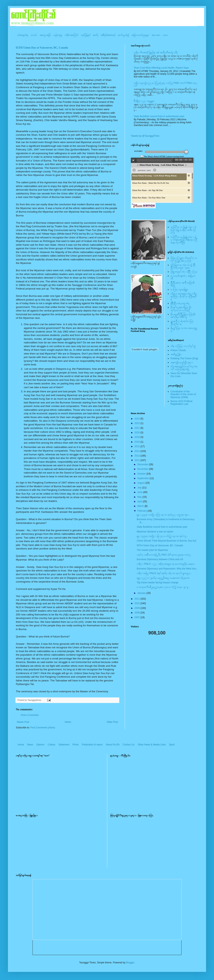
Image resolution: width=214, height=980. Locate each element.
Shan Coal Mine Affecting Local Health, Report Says (161, 68)
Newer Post (23, 722)
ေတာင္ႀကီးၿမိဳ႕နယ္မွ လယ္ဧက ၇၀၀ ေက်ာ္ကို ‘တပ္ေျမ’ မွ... (163, 587)
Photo (76, 745)
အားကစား (156, 35)
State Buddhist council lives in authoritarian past (159, 116)
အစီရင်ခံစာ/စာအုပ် (108, 35)
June (140, 492)
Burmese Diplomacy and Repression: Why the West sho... (167, 569)
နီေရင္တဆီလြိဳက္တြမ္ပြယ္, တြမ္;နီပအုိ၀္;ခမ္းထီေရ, (183, 316)
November (143, 469)
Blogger (130, 963)
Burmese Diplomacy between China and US (160, 559)
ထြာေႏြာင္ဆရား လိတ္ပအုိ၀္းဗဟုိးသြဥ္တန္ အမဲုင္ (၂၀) (184, 259)
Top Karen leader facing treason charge (158, 583)
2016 (138, 442)
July (140, 488)
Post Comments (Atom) (43, 728)
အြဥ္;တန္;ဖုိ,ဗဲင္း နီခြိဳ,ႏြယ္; (184, 272)
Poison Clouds (178, 350)
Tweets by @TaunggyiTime (145, 136)
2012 (138, 460)
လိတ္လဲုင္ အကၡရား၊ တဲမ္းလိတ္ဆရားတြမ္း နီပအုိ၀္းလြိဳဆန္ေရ (184, 297)
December (143, 464)
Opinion (40, 745)
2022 (138, 423)
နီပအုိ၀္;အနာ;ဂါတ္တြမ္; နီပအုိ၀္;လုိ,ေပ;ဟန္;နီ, (181, 309)
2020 (138, 433)
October (142, 474)
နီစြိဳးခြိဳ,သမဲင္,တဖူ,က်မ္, (180, 303)
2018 (138, 437)
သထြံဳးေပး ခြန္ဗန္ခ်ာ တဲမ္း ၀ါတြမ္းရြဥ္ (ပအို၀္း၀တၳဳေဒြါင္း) (183, 230)
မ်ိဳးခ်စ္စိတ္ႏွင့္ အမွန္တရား (144, 101)
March (141, 506)
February (142, 511)
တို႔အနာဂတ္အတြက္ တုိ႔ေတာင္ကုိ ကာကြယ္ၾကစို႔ (184, 368)
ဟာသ (165, 35)
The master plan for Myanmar (152, 550)
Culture (51, 745)
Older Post (112, 722)
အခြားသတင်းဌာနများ (140, 35)
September (143, 478)
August (141, 483)
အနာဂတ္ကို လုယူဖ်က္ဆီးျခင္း (182, 362)
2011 (138, 599)
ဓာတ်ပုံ (96, 35)
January (142, 593)
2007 (138, 617)
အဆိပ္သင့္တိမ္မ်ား (176, 354)
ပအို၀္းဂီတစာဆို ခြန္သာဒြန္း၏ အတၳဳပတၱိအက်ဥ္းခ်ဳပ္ (156, 53)
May (140, 497)
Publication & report (92, 745)
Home (68, 722)
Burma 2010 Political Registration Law (182, 403)
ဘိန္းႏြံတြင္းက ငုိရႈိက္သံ (183, 346)
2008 (138, 613)
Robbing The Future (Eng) (184, 358)
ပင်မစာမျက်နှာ (23, 35)
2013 (138, 456)
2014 (138, 451)
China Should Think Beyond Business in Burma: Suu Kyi (166, 541)
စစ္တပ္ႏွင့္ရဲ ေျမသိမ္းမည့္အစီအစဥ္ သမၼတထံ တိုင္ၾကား (163, 578)
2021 (138, 428)
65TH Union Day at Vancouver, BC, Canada (42, 48)
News (30, 745)
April (140, 501)
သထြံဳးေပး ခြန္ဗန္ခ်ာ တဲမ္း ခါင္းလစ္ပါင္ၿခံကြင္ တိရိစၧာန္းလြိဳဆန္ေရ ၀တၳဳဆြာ (184, 240)
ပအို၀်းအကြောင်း (72, 35)
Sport (172, 745)
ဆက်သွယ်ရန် (123, 35)
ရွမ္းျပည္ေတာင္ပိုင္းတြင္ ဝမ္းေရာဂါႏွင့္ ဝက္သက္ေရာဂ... (163, 515)
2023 (138, 419)
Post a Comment (30, 715)
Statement (64, 745)
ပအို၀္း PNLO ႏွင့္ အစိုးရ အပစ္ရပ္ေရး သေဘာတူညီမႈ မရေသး (166, 564)
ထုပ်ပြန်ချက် (86, 35)
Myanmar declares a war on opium (155, 532)
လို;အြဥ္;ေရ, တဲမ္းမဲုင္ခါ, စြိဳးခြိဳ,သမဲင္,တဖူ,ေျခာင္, (183, 266)
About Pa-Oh (113, 745)
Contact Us (128, 745)
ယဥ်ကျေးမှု (58, 35)
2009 (138, 608)
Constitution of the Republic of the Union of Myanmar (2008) (183, 394)
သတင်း (34, 35)
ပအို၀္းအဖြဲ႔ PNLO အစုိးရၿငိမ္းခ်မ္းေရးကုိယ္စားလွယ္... (164, 573)
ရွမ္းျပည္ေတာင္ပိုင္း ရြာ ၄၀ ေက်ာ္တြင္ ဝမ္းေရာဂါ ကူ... (162, 536)
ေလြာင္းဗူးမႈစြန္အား (179, 289)
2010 (138, 603)
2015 (138, 446)
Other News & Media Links (152, 745)
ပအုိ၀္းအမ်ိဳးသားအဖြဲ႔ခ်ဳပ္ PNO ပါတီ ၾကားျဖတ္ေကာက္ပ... (164, 555)
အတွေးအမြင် (45, 35)
